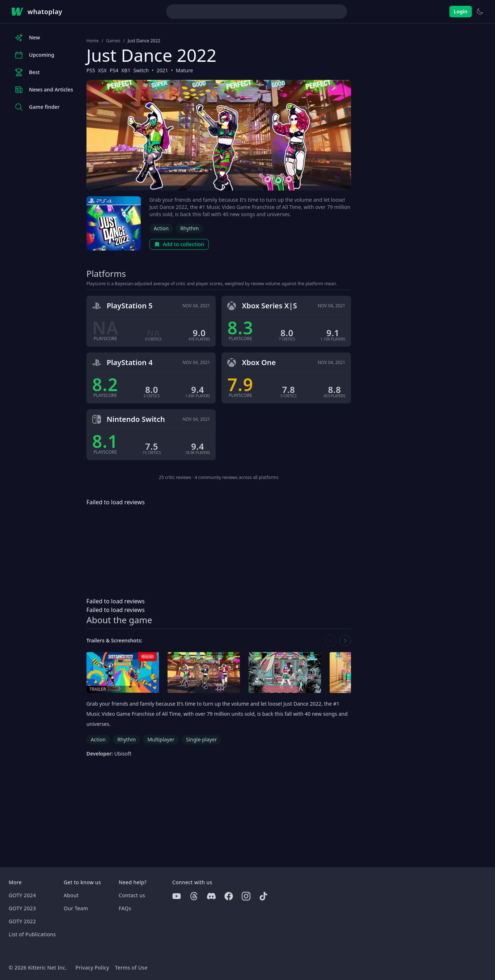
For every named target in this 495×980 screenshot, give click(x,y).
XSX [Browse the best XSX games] (102, 70)
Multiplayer (161, 739)
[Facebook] (229, 896)
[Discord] (211, 896)
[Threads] (194, 896)
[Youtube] (177, 896)
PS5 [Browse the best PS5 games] (91, 70)
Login (461, 11)
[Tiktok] (263, 896)
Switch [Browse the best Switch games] (141, 70)
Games (113, 41)
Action (161, 228)
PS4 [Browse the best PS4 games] (114, 70)
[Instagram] (246, 896)
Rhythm (189, 228)
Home (93, 41)
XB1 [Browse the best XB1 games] (126, 70)
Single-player (201, 739)
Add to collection (179, 244)
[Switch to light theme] (480, 12)
